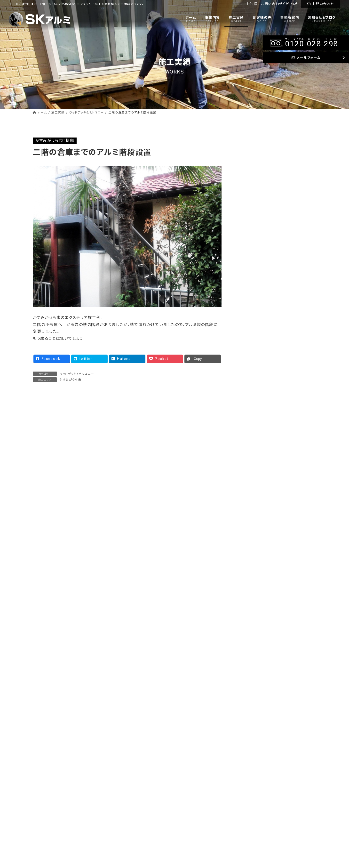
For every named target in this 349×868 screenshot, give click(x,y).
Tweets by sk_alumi (262, 502)
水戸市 (251, 363)
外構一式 (253, 224)
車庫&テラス (256, 152)
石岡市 (251, 384)
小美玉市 (253, 394)
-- (260, 680)
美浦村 (251, 292)
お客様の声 (189, 796)
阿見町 (251, 282)
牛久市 (251, 272)
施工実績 (188, 788)
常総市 (251, 353)
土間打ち (253, 193)
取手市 (251, 322)
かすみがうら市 (70, 380)
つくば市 (252, 251)
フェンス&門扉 (257, 173)
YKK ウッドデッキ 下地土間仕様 (63, 456)
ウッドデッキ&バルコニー (77, 374)
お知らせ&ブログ (193, 813)
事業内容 (188, 779)
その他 (251, 425)
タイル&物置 (255, 203)
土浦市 (251, 312)
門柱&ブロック (257, 214)
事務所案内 (189, 804)
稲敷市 (251, 302)
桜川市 (251, 404)
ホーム (186, 771)
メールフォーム (247, 720)
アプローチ (254, 183)
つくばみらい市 (257, 261)
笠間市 (251, 415)
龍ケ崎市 (253, 333)
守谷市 (251, 343)
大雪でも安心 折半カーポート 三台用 (165, 456)
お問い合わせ (321, 4)
